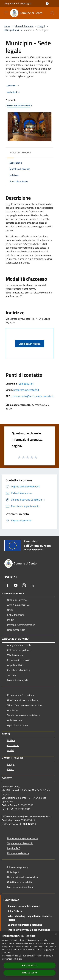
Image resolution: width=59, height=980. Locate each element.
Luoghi (41, 26)
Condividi (13, 86)
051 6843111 (26, 384)
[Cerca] (52, 13)
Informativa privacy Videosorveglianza (29, 930)
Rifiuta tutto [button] (29, 973)
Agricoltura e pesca (17, 725)
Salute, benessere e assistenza (24, 715)
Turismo (11, 675)
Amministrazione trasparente (24, 906)
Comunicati (13, 745)
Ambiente (12, 710)
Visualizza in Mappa (30, 344)
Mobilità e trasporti (17, 680)
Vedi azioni (14, 92)
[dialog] (29, 955)
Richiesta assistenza (18, 853)
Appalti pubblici (15, 665)
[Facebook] (8, 585)
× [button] (55, 934)
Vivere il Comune (24, 26)
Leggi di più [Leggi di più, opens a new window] (17, 959)
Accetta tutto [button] (29, 965)
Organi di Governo (17, 600)
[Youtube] (16, 585)
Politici (11, 620)
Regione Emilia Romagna (18, 3)
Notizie (11, 740)
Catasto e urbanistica (19, 670)
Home (7, 26)
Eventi (11, 769)
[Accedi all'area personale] (47, 4)
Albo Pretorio (15, 911)
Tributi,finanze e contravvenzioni (25, 705)
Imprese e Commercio (19, 660)
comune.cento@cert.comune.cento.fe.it (32, 396)
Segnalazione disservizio (20, 843)
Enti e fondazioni (16, 615)
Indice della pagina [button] (20, 153)
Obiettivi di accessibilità (20, 882)
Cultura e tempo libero (19, 650)
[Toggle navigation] (6, 13)
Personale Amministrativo (21, 625)
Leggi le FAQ (14, 848)
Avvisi (10, 750)
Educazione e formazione (21, 695)
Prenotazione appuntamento (22, 838)
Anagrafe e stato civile (19, 645)
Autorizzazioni (15, 720)
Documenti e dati (16, 630)
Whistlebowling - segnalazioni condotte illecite (30, 918)
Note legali (13, 872)
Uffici (10, 610)
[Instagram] (24, 585)
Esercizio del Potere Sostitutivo (25, 925)
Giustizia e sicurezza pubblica (23, 700)
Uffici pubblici (11, 30)
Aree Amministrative (18, 605)
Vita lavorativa (15, 655)
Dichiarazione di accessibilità (22, 877)
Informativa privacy (18, 867)
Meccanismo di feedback (20, 887)
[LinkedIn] (32, 585)
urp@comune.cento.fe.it (26, 390)
